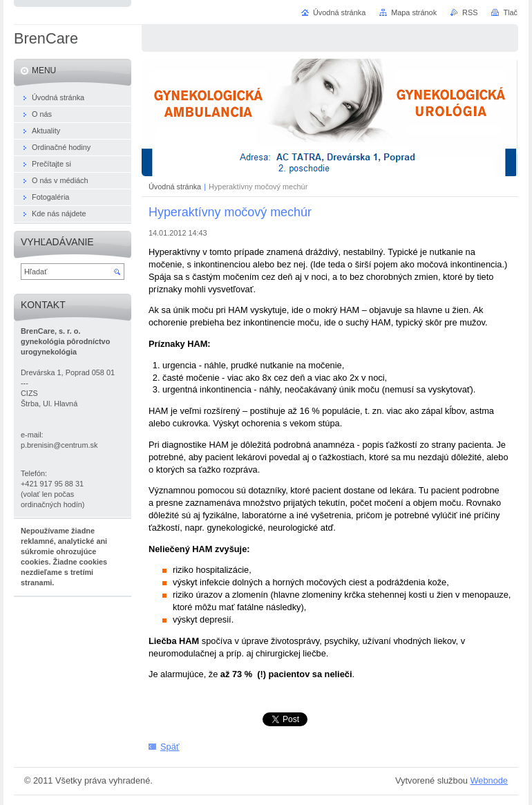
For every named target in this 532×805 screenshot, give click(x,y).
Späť (170, 747)
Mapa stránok (414, 12)
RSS (470, 12)
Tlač (510, 12)
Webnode (489, 780)
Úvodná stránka (175, 187)
